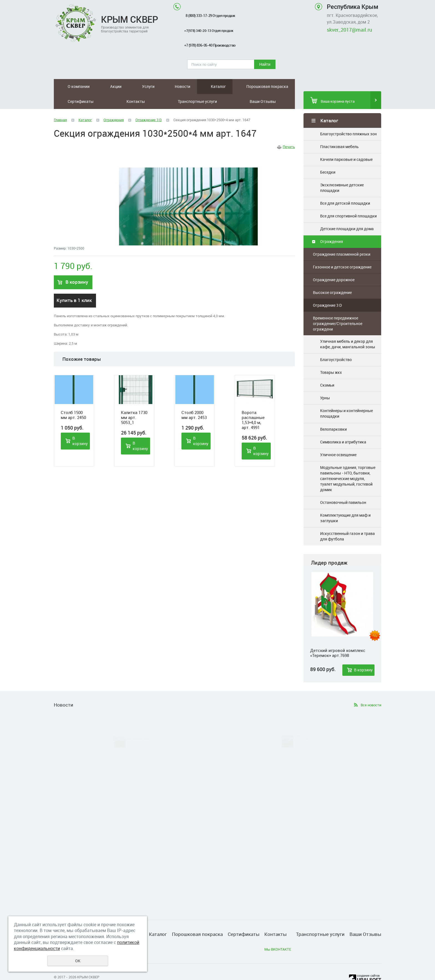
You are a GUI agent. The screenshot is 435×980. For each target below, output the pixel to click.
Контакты (230, 86)
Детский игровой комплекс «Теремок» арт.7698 (338, 638)
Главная (60, 105)
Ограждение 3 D (327, 290)
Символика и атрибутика (343, 427)
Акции (90, 86)
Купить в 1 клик (74, 285)
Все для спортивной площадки (348, 201)
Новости (127, 86)
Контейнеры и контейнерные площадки (347, 398)
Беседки (328, 157)
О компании (68, 86)
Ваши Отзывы (284, 86)
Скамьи (327, 370)
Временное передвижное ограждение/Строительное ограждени (338, 309)
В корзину (363, 655)
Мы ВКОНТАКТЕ (278, 934)
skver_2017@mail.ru (349, 30)
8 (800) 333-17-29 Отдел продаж (210, 16)
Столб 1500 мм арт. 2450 (73, 400)
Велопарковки (333, 414)
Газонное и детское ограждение (342, 252)
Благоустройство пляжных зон (348, 119)
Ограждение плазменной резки (342, 239)
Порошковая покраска (172, 86)
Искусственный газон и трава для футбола (347, 521)
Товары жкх (331, 357)
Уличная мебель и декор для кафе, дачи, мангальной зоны (348, 329)
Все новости (371, 690)
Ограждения (332, 226)
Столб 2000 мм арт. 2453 (194, 400)
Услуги (107, 86)
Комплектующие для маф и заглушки (345, 503)
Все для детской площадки (345, 188)
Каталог (148, 86)
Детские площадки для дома (347, 214)
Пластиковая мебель (339, 132)
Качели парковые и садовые (346, 144)
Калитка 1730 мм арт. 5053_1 (134, 402)
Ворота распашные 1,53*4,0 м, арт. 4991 (253, 405)
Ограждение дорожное (334, 265)
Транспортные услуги (258, 86)
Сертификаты (203, 86)
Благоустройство (336, 345)
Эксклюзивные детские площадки (342, 173)
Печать (289, 132)
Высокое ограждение (332, 277)
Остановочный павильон (343, 487)
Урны (325, 383)
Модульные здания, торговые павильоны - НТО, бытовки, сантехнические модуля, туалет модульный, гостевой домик (348, 464)
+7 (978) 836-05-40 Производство (210, 45)
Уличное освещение (338, 440)
